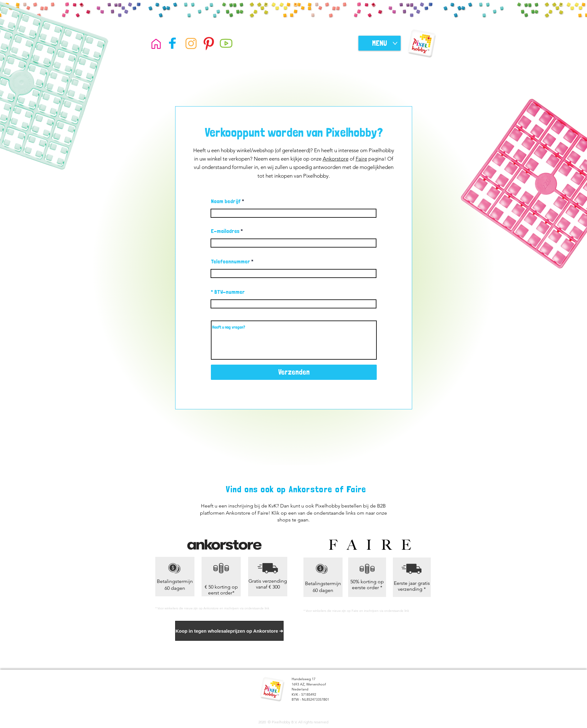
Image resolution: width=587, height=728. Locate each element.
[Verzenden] (294, 372)
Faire (361, 159)
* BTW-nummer (228, 292)
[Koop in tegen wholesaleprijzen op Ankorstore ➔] (229, 631)
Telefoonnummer (230, 262)
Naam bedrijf (226, 201)
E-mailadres (225, 231)
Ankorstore (336, 159)
